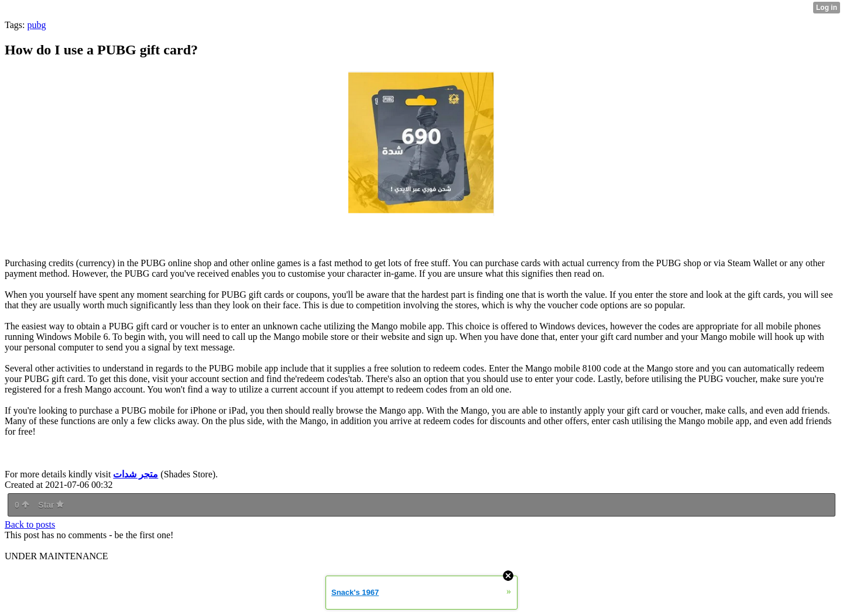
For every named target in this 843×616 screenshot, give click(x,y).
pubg (36, 25)
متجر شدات (136, 474)
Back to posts (30, 524)
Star (51, 505)
